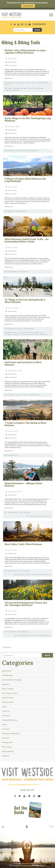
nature (42, 332)
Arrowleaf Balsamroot (24, 635)
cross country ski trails (24, 332)
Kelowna (37, 332)
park (13, 334)
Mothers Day (9, 90)
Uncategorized (23, 272)
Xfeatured (5, 756)
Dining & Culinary (21, 151)
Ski (20, 334)
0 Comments (12, 65)
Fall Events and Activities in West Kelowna (23, 363)
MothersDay (16, 90)
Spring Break (31, 334)
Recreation (27, 512)
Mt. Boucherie (38, 516)
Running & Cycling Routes (11, 733)
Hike (32, 332)
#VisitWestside (20, 83)
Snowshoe (24, 334)
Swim (37, 334)
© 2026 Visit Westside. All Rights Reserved (27, 863)
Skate (16, 334)
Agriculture (28, 83)
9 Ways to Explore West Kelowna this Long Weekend (25, 180)
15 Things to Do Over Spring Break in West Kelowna (25, 301)
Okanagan (8, 334)
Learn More (28, 6)
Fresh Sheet (6, 715)
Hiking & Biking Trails (42, 83)
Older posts (7, 647)
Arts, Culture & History (10, 693)
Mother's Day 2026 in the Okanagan (17, 88)
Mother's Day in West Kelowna (36, 88)
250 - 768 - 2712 (28, 790)
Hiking (31, 516)
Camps (15, 332)
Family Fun (20, 329)
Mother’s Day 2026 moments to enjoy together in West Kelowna (25, 51)
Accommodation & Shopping (12, 680)
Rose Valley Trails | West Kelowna (23, 544)
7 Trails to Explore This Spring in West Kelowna (26, 424)
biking (18, 575)
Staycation (6, 738)
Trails (40, 575)
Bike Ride (10, 332)
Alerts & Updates (8, 689)
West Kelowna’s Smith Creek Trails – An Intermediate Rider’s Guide (27, 240)
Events (34, 83)
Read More (9, 78)
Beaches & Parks (12, 632)
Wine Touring (7, 747)
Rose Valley (34, 575)
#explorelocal (11, 83)
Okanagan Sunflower (45, 635)
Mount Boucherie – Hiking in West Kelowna (23, 484)
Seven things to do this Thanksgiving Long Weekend (28, 119)
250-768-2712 (40, 24)
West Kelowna (43, 334)
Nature (7, 84)
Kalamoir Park (34, 635)
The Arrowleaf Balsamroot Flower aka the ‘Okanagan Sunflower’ (26, 604)
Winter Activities (8, 751)
